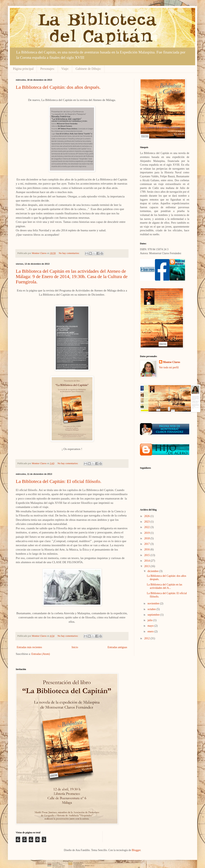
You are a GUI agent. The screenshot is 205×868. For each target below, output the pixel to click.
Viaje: (65, 69)
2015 (147, 555)
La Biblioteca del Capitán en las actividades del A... (164, 586)
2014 (147, 561)
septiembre (154, 615)
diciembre (153, 571)
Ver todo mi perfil (169, 367)
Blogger (136, 850)
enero (151, 631)
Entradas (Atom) (41, 654)
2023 (147, 522)
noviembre (154, 603)
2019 (147, 533)
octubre (152, 609)
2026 (147, 516)
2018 (147, 538)
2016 (147, 549)
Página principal (23, 69)
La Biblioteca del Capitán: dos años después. (58, 87)
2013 (147, 566)
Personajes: (47, 69)
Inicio (75, 647)
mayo (151, 626)
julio (150, 620)
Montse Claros (172, 362)
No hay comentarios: (69, 253)
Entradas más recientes (29, 647)
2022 (147, 527)
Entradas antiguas (117, 647)
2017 (147, 544)
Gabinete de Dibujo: (88, 69)
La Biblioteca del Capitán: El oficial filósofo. (59, 481)
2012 (147, 638)
